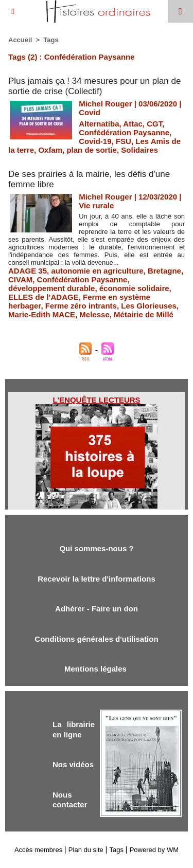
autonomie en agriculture (97, 271)
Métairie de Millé (144, 314)
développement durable (51, 288)
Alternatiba (99, 124)
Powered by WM (154, 850)
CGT (154, 124)
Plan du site (86, 850)
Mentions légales (97, 669)
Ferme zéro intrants (81, 306)
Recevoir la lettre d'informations (97, 579)
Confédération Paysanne (124, 132)
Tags (51, 40)
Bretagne (164, 271)
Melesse (94, 314)
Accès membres (38, 850)
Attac (133, 124)
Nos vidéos (73, 764)
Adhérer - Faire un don (97, 609)
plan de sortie (92, 150)
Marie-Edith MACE (42, 314)
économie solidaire (134, 288)
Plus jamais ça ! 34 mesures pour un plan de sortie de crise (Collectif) (94, 86)
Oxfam (50, 150)
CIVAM (20, 279)
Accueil (20, 40)
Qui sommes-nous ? (96, 548)
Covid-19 (95, 141)
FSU (124, 141)
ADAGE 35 (28, 271)
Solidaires (139, 150)
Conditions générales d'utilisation (96, 639)
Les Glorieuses (149, 306)
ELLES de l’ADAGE (43, 297)
